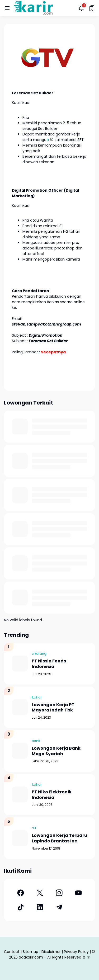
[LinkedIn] (40, 907)
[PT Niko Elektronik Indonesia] (20, 794)
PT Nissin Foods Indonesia (49, 664)
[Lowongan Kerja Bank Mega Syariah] (20, 751)
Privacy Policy (76, 952)
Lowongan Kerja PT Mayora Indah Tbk (53, 708)
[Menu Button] (7, 8)
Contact (12, 952)
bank (36, 741)
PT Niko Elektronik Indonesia (52, 795)
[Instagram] (59, 893)
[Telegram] (59, 907)
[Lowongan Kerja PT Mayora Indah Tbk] (20, 707)
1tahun (37, 697)
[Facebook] (20, 893)
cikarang (39, 654)
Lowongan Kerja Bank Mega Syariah (56, 751)
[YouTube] (79, 893)
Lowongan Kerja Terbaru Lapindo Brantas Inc (59, 838)
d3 (34, 828)
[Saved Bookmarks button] (92, 8)
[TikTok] (20, 907)
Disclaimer (51, 952)
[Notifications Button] (81, 8)
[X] (40, 893)
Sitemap (30, 952)
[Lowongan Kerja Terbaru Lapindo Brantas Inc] (20, 838)
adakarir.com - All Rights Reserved (50, 957)
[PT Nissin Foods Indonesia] (20, 663)
